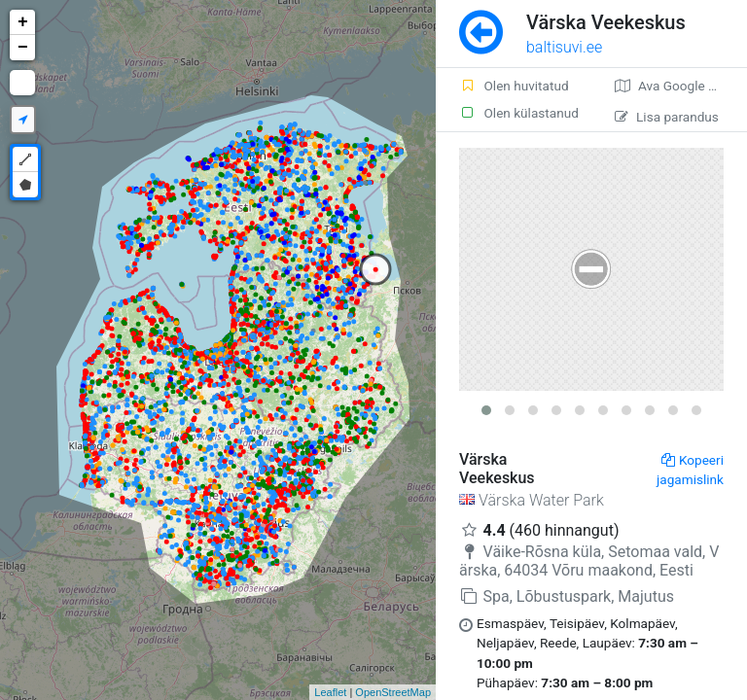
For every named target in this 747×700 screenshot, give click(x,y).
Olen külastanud (519, 113)
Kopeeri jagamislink (690, 470)
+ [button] (23, 22)
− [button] (23, 48)
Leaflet (330, 692)
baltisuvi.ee (564, 47)
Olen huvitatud (514, 86)
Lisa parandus (667, 117)
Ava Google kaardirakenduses (681, 86)
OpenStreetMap (393, 692)
